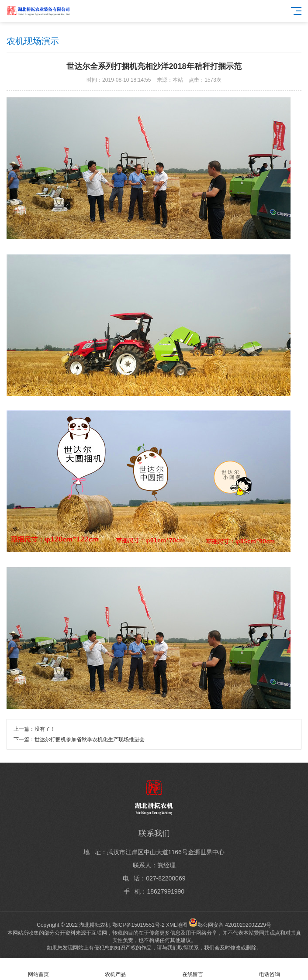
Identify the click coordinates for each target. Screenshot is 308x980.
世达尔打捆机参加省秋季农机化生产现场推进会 (90, 739)
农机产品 (115, 969)
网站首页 (38, 969)
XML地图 (177, 925)
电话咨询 (270, 969)
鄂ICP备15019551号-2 (138, 925)
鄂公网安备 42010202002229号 (230, 925)
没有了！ (45, 729)
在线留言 (193, 969)
